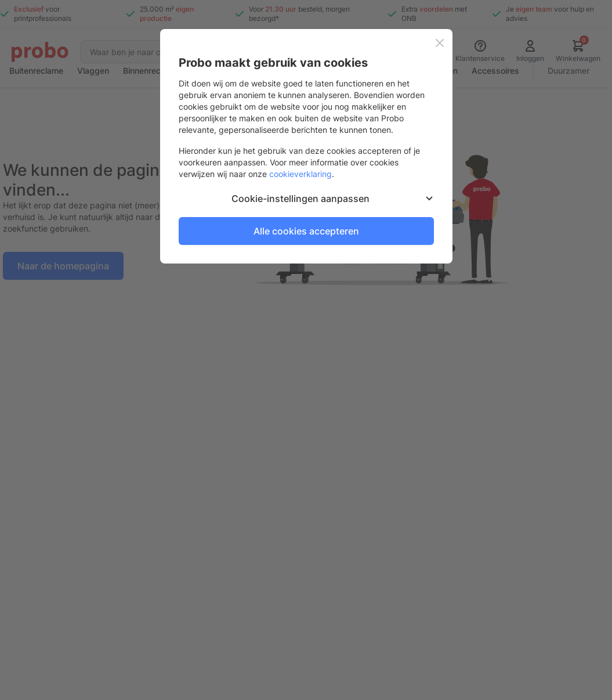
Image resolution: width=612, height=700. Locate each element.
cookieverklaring (300, 174)
